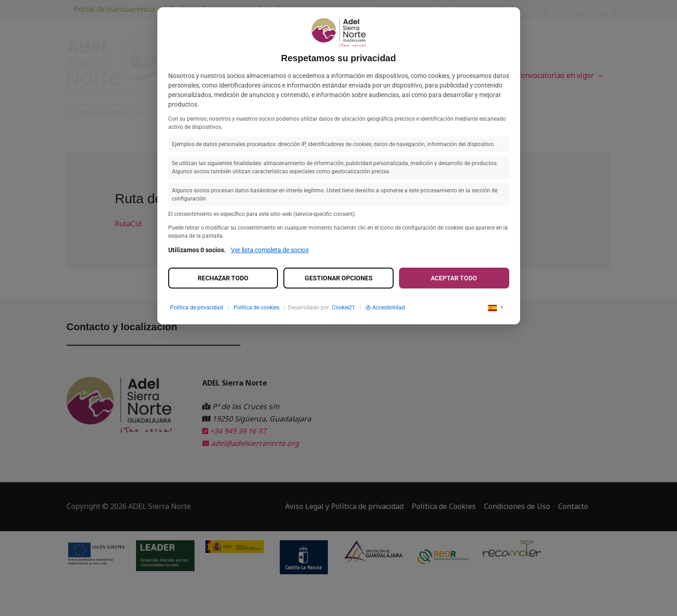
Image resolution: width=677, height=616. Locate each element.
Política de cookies (256, 308)
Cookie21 (343, 308)
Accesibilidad (385, 308)
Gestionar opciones (339, 278)
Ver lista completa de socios (270, 250)
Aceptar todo (454, 278)
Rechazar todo (223, 278)
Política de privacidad (197, 308)
